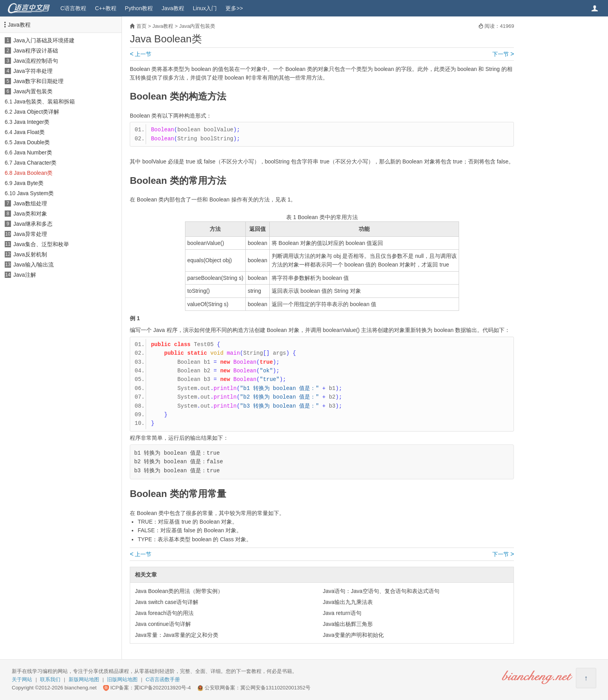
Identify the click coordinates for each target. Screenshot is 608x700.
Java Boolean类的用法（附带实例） (179, 591)
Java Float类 (29, 132)
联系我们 (50, 679)
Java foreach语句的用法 (164, 613)
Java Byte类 (28, 183)
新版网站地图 (84, 679)
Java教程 (173, 8)
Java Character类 (35, 163)
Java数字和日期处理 (38, 81)
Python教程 (139, 8)
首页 (142, 26)
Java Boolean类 (33, 173)
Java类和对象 (30, 214)
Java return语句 (342, 613)
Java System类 (35, 193)
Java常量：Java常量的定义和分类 (177, 635)
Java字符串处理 (33, 71)
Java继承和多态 (33, 224)
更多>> (234, 8)
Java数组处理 (30, 203)
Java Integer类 (32, 122)
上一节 (141, 54)
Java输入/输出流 (34, 265)
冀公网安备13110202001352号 (275, 688)
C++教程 (105, 8)
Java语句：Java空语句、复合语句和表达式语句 (381, 591)
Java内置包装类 (33, 91)
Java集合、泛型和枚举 (41, 244)
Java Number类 (33, 152)
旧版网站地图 (122, 679)
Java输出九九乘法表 (348, 602)
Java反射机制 (30, 254)
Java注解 (25, 275)
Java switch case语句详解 (167, 602)
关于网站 (22, 679)
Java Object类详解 (36, 112)
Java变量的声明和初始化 (354, 635)
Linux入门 (205, 8)
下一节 (503, 54)
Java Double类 (32, 142)
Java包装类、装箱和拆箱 (44, 102)
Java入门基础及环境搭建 (44, 40)
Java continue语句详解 (163, 624)
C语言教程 (73, 8)
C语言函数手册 (163, 679)
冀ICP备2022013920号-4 (162, 688)
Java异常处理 (30, 234)
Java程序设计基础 (36, 51)
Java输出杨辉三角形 (348, 624)
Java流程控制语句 (36, 61)
